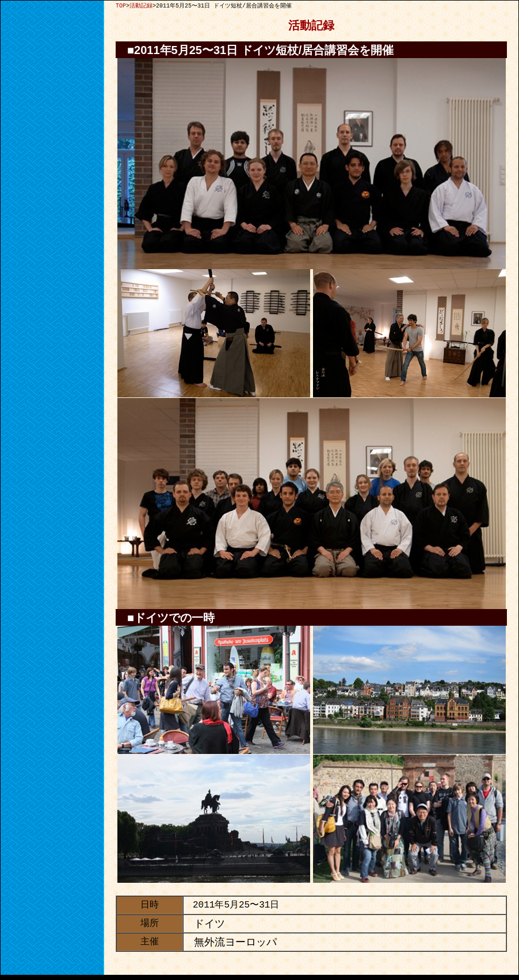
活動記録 (141, 6)
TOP (121, 6)
